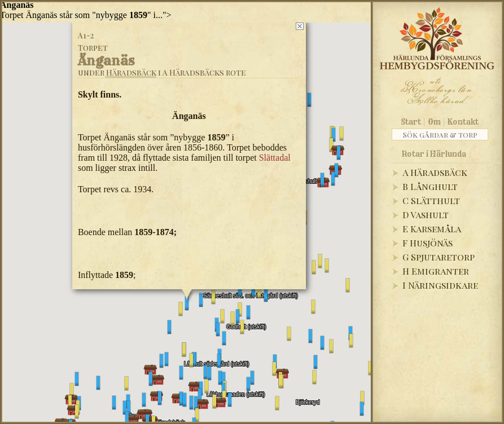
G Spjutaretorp (439, 257)
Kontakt (463, 122)
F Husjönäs (428, 243)
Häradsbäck (131, 72)
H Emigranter (436, 271)
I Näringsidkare (440, 285)
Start (411, 122)
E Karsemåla (432, 229)
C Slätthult (431, 200)
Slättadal (274, 158)
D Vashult (426, 215)
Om (434, 122)
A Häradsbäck (435, 172)
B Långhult (430, 186)
